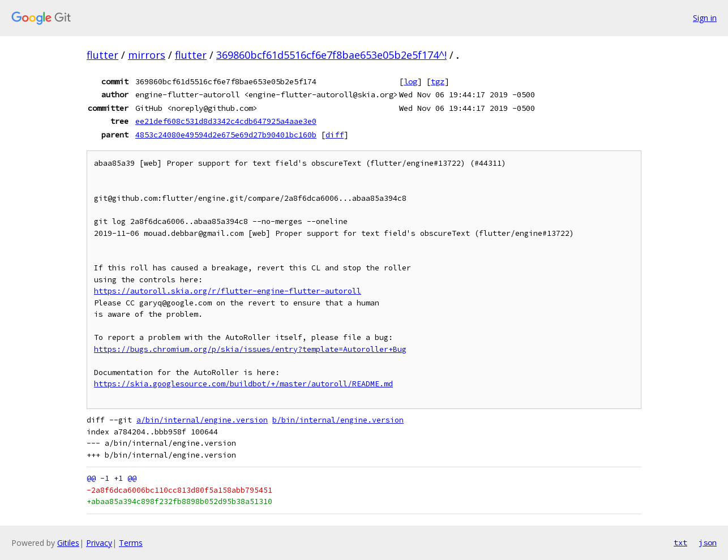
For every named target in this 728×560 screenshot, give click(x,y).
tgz (438, 81)
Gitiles (68, 543)
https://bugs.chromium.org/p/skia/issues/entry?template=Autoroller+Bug (250, 349)
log (410, 81)
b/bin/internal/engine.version (338, 420)
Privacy (99, 543)
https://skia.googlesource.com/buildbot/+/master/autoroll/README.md (243, 384)
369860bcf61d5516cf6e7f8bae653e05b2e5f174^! (331, 55)
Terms (131, 543)
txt (680, 542)
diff (335, 135)
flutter (102, 55)
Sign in (705, 18)
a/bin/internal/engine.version (202, 420)
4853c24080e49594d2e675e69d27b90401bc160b (226, 135)
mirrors (147, 55)
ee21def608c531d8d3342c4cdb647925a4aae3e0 (226, 121)
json (708, 542)
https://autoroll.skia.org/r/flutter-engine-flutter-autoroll (228, 291)
